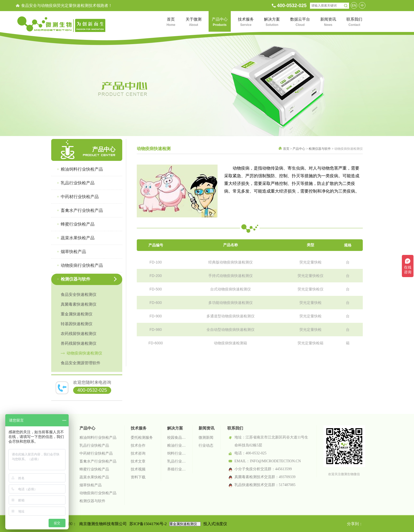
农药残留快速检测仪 (79, 334)
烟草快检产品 (91, 485)
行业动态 (206, 445)
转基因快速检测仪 (77, 324)
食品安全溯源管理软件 (81, 363)
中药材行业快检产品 (96, 453)
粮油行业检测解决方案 (177, 445)
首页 (286, 149)
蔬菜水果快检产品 (94, 477)
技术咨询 (138, 453)
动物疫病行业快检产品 (98, 493)
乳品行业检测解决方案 (177, 461)
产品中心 (299, 149)
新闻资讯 (206, 428)
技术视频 (138, 469)
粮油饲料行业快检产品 (98, 438)
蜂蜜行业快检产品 (94, 469)
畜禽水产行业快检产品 (98, 461)
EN (354, 6)
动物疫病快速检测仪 (84, 353)
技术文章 (138, 461)
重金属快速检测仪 (77, 314)
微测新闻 (206, 438)
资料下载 (138, 477)
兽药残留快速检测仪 (79, 343)
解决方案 (175, 428)
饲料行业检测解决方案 (177, 453)
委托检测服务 (142, 438)
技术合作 (138, 445)
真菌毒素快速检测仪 (79, 304)
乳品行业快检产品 (94, 445)
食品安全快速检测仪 (79, 295)
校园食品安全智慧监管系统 (177, 438)
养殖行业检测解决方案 (177, 469)
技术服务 (139, 428)
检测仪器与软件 (320, 149)
